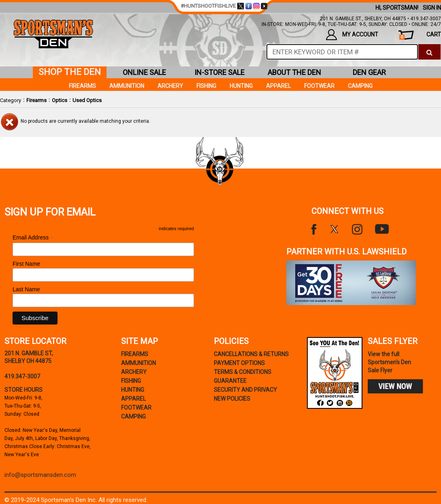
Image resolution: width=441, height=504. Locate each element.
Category (11, 100)
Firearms (36, 100)
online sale (144, 72)
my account (352, 35)
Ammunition (127, 86)
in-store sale (219, 72)
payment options (239, 363)
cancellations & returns (251, 354)
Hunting (241, 86)
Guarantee (230, 381)
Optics (60, 100)
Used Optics (87, 100)
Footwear (319, 86)
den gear (369, 72)
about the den (294, 72)
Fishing (206, 86)
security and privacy (245, 390)
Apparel (278, 86)
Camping (360, 86)
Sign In (432, 8)
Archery (170, 86)
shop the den (70, 72)
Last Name (26, 289)
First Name (26, 264)
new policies (232, 399)
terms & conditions (243, 372)
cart (420, 35)
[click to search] (429, 52)
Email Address (33, 238)
